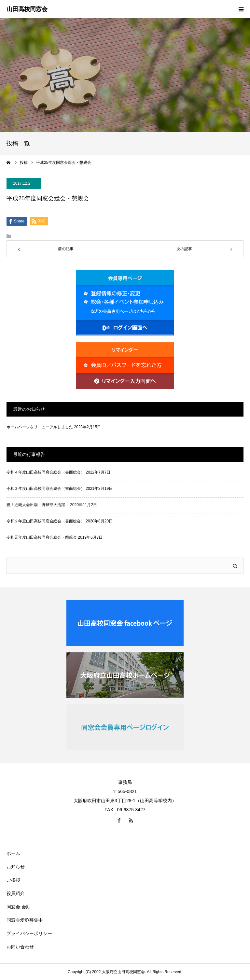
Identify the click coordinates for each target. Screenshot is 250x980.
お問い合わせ (20, 947)
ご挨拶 (13, 880)
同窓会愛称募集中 (25, 920)
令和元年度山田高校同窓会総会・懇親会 (42, 537)
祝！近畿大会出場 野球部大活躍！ (38, 505)
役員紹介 (16, 893)
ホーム (13, 853)
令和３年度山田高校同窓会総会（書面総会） (46, 489)
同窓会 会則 (19, 907)
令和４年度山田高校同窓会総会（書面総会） (46, 472)
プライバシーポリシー (29, 933)
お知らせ (16, 867)
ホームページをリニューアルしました (40, 427)
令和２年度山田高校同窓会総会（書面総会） (46, 521)
